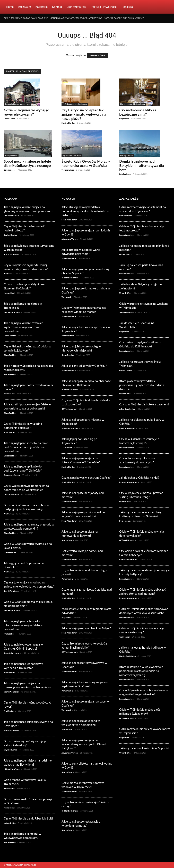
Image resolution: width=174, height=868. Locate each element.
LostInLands (9, 119)
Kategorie (41, 7)
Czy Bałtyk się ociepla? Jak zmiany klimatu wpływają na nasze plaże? (84, 114)
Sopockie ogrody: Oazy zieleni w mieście (124, 18)
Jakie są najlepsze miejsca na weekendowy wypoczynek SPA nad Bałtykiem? (84, 744)
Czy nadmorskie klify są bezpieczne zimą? (138, 112)
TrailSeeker (9, 634)
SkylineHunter (68, 123)
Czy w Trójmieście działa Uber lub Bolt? (28, 818)
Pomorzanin (9, 432)
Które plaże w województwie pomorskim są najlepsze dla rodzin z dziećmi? (142, 385)
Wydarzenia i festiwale (72, 155)
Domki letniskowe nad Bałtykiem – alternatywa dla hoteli (142, 165)
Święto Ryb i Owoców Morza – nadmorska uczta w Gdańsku (86, 163)
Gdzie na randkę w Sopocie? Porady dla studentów (76, 18)
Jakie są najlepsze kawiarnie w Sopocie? (144, 748)
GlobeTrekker (10, 355)
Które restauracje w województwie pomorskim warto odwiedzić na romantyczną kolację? (141, 671)
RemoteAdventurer (13, 653)
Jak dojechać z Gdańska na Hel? (139, 478)
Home (10, 7)
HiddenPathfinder (12, 312)
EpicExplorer (10, 170)
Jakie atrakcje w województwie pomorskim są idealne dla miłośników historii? (85, 211)
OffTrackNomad (11, 216)
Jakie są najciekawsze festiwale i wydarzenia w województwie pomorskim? (24, 327)
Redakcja (127, 7)
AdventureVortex (12, 475)
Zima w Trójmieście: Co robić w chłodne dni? (26, 18)
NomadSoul (9, 293)
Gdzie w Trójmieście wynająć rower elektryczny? (26, 112)
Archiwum (24, 7)
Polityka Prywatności (104, 7)
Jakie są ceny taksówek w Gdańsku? (84, 366)
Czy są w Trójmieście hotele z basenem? (144, 404)
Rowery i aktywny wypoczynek (17, 104)
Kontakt (57, 7)
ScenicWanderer (11, 254)
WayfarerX (124, 119)
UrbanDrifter (10, 336)
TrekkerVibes (68, 170)
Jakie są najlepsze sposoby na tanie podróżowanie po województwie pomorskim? (26, 447)
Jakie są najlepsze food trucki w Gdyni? (86, 628)
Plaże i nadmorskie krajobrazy (75, 104)
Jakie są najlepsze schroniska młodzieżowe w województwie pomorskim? (23, 625)
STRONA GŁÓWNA (98, 55)
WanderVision (126, 216)
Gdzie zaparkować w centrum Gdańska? (87, 478)
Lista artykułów (76, 7)
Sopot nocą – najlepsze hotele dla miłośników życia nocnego (27, 163)
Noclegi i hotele (11, 155)
